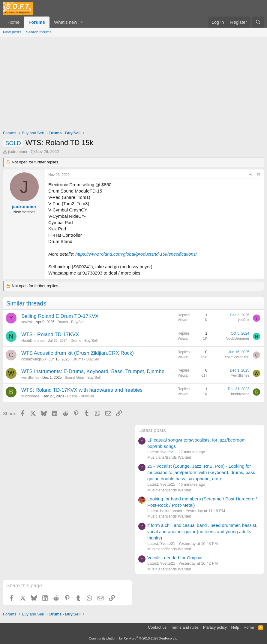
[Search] (258, 22)
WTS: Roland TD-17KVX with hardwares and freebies (82, 390)
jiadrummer (18, 152)
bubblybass (30, 396)
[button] (82, 22)
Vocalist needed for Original (175, 558)
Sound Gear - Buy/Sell (83, 378)
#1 (259, 175)
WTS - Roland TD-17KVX (50, 334)
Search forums (39, 32)
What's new (66, 22)
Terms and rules (185, 627)
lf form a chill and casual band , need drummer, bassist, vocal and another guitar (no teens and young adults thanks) (202, 532)
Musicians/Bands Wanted (169, 457)
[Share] (251, 175)
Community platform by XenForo (133, 638)
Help (235, 627)
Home (13, 22)
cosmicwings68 (33, 359)
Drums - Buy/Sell (71, 322)
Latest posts (152, 430)
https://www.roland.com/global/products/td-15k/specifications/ (136, 254)
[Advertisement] (133, 82)
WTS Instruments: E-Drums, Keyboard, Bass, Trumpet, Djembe (93, 371)
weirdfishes (30, 378)
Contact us (157, 627)
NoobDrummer (33, 341)
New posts (12, 32)
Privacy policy (215, 627)
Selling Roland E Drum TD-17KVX (60, 316)
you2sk (27, 322)
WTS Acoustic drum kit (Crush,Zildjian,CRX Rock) (78, 353)
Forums (37, 22)
